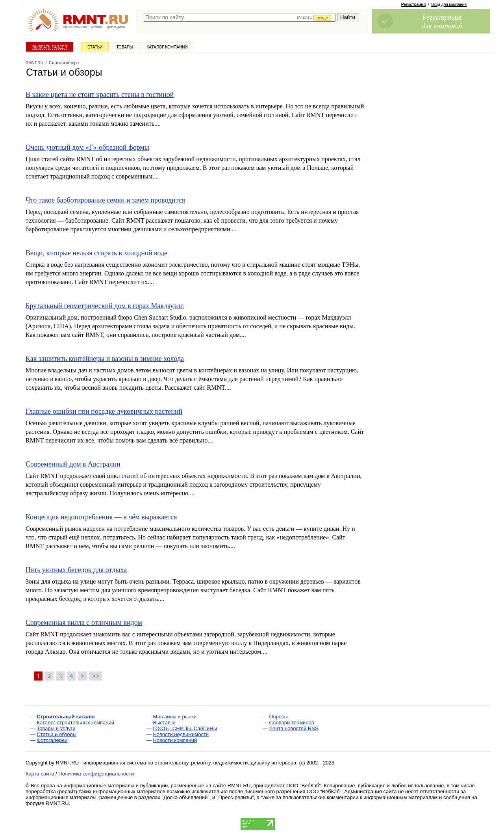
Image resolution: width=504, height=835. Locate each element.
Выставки (164, 722)
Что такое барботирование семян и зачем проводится (105, 200)
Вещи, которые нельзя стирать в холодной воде (96, 253)
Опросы (278, 717)
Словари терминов (291, 722)
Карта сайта (40, 774)
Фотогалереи (52, 740)
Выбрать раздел (50, 47)
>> (96, 676)
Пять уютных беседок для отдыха (76, 570)
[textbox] (240, 17)
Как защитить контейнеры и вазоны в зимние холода (105, 359)
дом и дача (116, 27)
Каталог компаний (167, 47)
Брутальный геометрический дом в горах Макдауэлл (105, 306)
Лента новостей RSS (294, 728)
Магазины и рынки (175, 717)
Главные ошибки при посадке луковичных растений (104, 411)
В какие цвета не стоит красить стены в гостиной (100, 95)
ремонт (97, 27)
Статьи (95, 47)
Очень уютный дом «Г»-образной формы (87, 147)
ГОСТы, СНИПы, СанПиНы (185, 728)
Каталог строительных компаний (75, 722)
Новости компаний (175, 740)
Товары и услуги (56, 728)
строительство (75, 27)
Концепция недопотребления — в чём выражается (101, 517)
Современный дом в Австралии (73, 464)
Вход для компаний (449, 5)
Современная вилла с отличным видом (84, 623)
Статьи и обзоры (57, 734)
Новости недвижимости (181, 734)
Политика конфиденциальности (96, 774)
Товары (124, 47)
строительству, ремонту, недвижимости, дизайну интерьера (226, 763)
